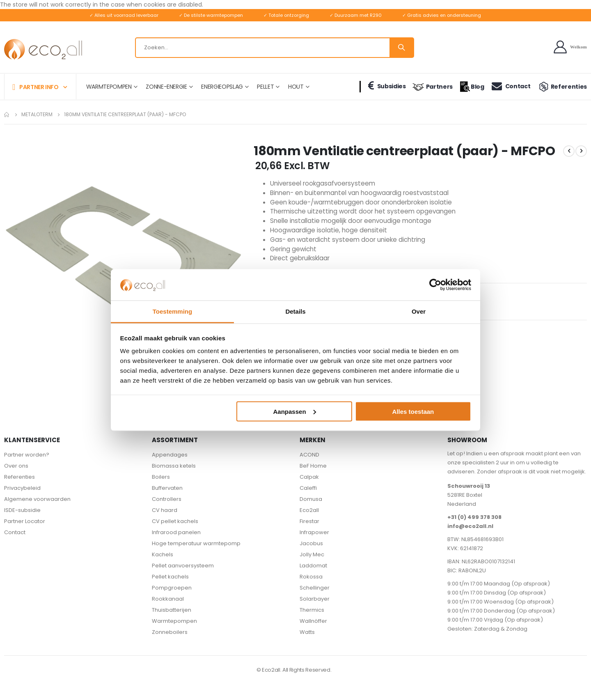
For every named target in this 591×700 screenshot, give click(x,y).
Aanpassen (295, 411)
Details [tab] (295, 311)
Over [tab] (419, 311)
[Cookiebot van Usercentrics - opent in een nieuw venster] (435, 285)
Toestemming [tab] (172, 311)
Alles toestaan (413, 411)
